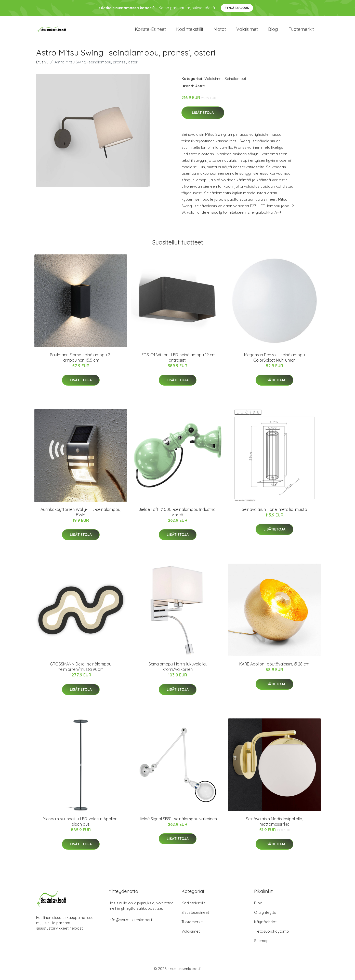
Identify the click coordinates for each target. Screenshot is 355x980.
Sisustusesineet (195, 915)
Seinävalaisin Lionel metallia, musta (274, 512)
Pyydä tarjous (237, 8)
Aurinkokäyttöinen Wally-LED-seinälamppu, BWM (81, 515)
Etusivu (42, 65)
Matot (220, 30)
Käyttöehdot (265, 924)
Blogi (273, 30)
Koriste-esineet (150, 30)
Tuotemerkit (301, 30)
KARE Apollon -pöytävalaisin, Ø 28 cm (274, 667)
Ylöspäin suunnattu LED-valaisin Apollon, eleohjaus (81, 824)
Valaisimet (247, 30)
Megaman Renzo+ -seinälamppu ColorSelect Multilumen (274, 360)
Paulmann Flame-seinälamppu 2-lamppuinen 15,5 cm (81, 360)
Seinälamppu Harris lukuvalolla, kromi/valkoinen (177, 669)
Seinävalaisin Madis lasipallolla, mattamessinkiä (274, 824)
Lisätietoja (203, 115)
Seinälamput (235, 81)
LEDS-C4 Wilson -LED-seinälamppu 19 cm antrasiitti (177, 360)
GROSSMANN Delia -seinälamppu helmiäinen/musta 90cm (81, 669)
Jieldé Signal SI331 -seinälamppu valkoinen (178, 821)
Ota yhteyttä (265, 915)
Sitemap (261, 943)
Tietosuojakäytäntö (272, 934)
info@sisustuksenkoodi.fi (131, 922)
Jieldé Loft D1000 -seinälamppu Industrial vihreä (177, 515)
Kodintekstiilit (190, 30)
